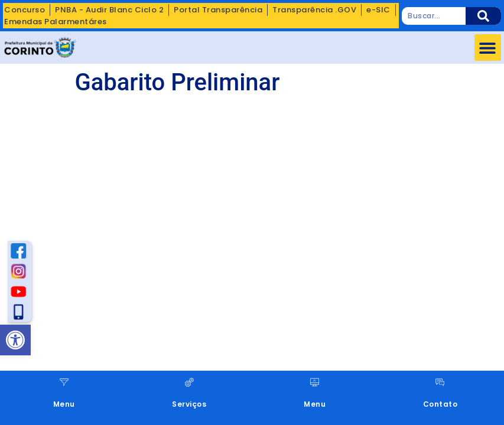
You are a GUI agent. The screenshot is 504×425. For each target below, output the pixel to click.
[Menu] (64, 382)
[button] (488, 48)
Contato (440, 404)
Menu (64, 404)
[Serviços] (189, 382)
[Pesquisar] (483, 16)
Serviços (189, 404)
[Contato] (440, 382)
